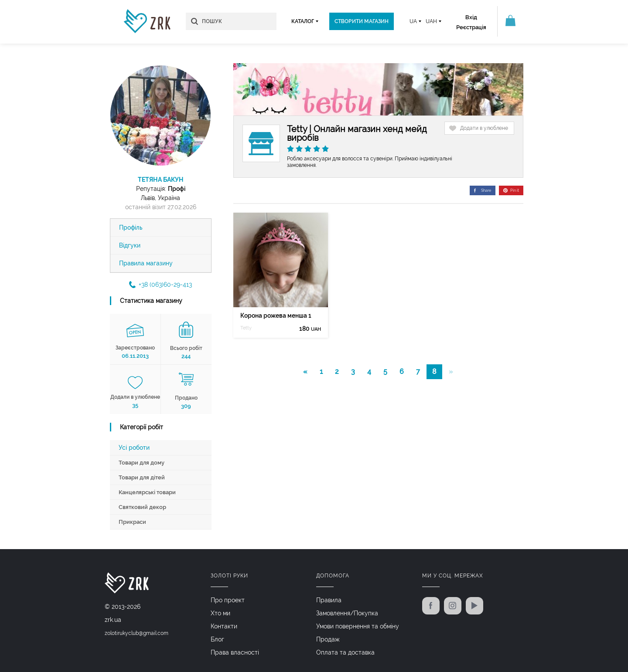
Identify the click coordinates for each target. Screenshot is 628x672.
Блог (217, 639)
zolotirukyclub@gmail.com (137, 633)
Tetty (246, 328)
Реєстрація (471, 27)
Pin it (511, 190)
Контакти (224, 626)
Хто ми (220, 613)
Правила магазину (146, 263)
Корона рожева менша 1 (276, 316)
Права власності (235, 652)
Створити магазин (362, 21)
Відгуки (130, 245)
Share (483, 190)
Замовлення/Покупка (347, 613)
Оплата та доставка (345, 652)
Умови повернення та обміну (358, 626)
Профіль (131, 227)
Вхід (471, 17)
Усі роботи (134, 448)
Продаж (328, 639)
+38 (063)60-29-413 (160, 285)
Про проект (228, 600)
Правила (329, 600)
